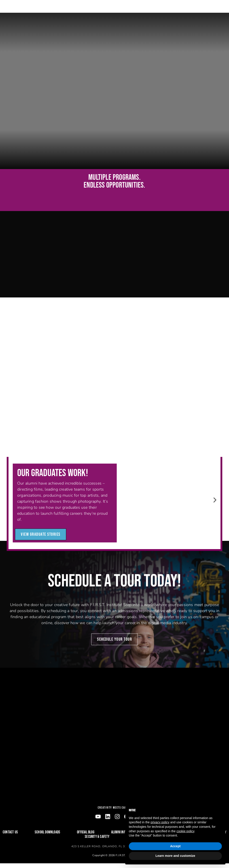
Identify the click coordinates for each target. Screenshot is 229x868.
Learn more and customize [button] (175, 856)
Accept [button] (175, 846)
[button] (215, 505)
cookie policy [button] (185, 831)
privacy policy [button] (160, 822)
